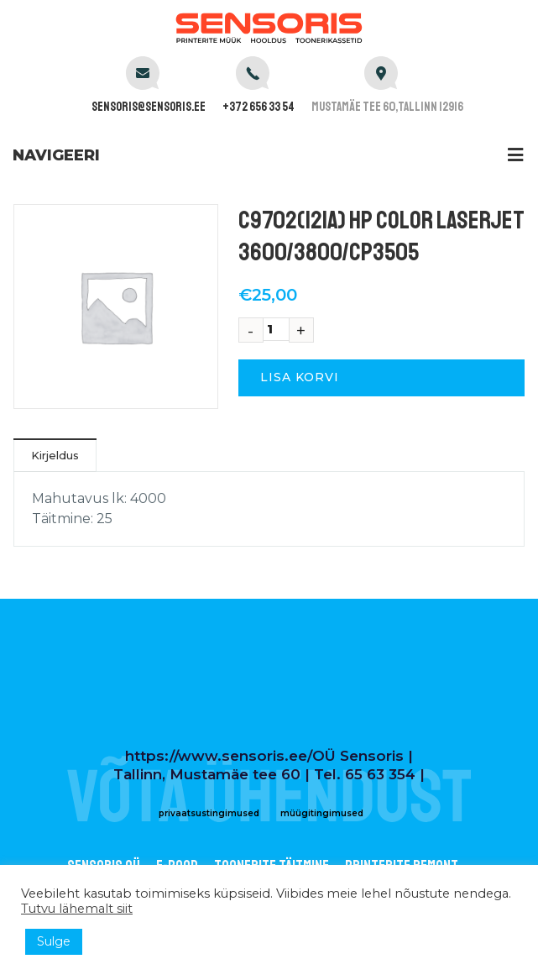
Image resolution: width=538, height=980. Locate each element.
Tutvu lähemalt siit (77, 909)
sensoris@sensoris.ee (149, 107)
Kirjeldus (55, 455)
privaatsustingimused (209, 813)
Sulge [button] (54, 941)
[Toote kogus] (276, 329)
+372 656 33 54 (259, 107)
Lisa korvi (300, 377)
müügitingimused (322, 813)
